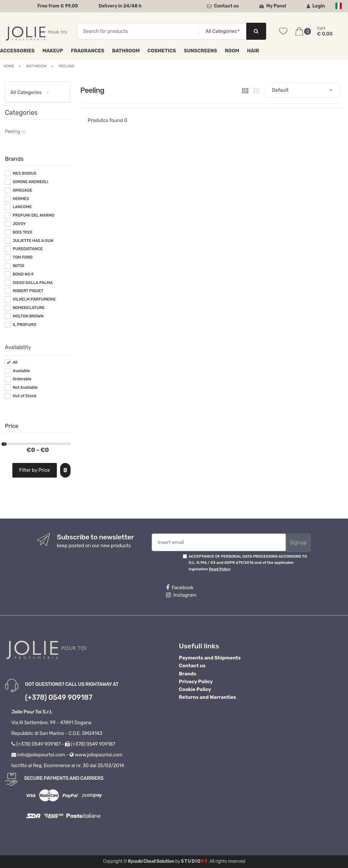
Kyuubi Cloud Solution (151, 861)
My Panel (273, 6)
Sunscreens (200, 51)
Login (316, 6)
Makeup (53, 51)
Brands (188, 674)
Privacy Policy (196, 682)
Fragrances (88, 51)
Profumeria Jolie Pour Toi (300, 646)
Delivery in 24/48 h (120, 6)
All (15, 362)
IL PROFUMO (25, 325)
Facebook (180, 588)
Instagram (181, 595)
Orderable (22, 379)
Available (21, 371)
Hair (253, 51)
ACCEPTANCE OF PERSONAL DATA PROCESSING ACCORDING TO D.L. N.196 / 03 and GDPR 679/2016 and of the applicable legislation (248, 563)
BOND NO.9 (23, 274)
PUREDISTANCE (28, 249)
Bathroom (126, 51)
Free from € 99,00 (58, 6)
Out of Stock (25, 396)
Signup (298, 542)
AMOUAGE (22, 190)
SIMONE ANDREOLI (31, 182)
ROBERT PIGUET (28, 291)
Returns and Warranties (208, 697)
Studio (194, 861)
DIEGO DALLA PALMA (33, 283)
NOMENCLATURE (29, 308)
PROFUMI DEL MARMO (33, 215)
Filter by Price (35, 470)
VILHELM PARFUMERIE (34, 299)
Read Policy (220, 569)
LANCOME (22, 207)
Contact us (223, 6)
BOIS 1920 (22, 232)
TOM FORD (23, 257)
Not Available (25, 387)
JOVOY (19, 224)
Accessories (17, 51)
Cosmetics (162, 51)
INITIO (19, 266)
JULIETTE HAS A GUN (33, 241)
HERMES (21, 199)
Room (232, 51)
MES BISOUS (25, 173)
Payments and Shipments (210, 658)
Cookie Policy (195, 689)
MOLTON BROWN (28, 316)
